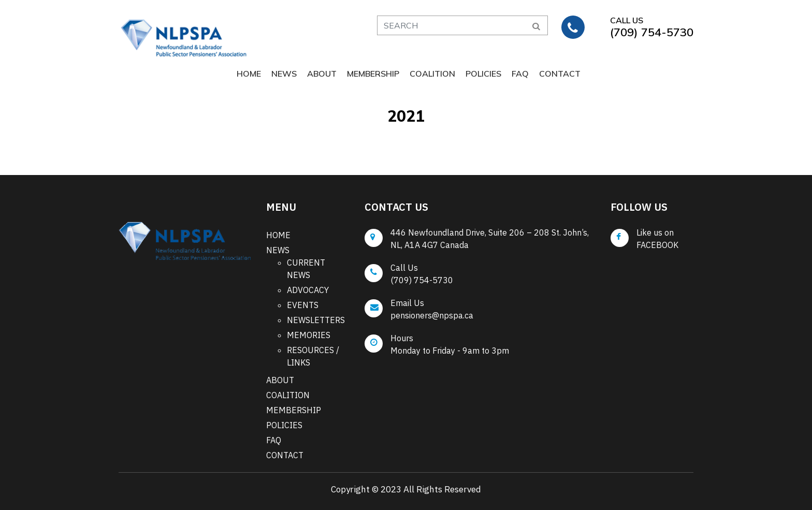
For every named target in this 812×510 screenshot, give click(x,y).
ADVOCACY (308, 290)
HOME (249, 74)
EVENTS (303, 305)
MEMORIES (309, 335)
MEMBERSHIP (373, 74)
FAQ (520, 74)
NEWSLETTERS (316, 320)
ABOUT (322, 74)
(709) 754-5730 (422, 280)
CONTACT (560, 74)
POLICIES (483, 74)
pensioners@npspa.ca (432, 315)
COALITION (432, 74)
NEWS (284, 74)
